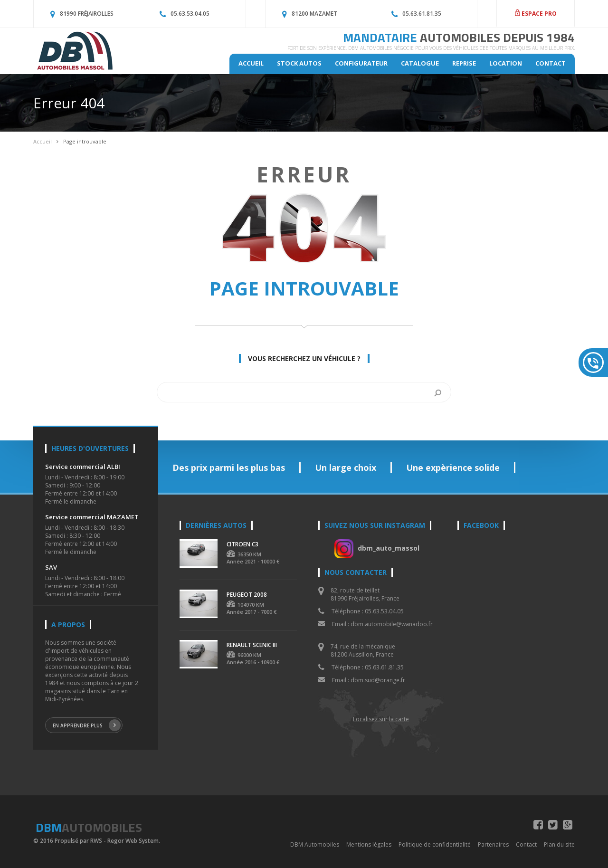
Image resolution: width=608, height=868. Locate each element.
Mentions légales (369, 844)
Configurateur (361, 63)
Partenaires (493, 844)
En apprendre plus (87, 725)
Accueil (251, 63)
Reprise (464, 63)
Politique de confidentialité (435, 844)
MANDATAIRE (459, 37)
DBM (89, 827)
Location (506, 63)
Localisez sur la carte (381, 719)
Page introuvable (85, 141)
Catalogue (420, 63)
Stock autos (299, 63)
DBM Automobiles (315, 844)
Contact (551, 63)
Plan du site (559, 844)
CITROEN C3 (242, 544)
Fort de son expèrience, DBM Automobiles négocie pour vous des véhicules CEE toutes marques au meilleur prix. (431, 48)
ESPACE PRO (536, 14)
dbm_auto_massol (389, 548)
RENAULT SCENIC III (252, 645)
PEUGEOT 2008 (247, 595)
